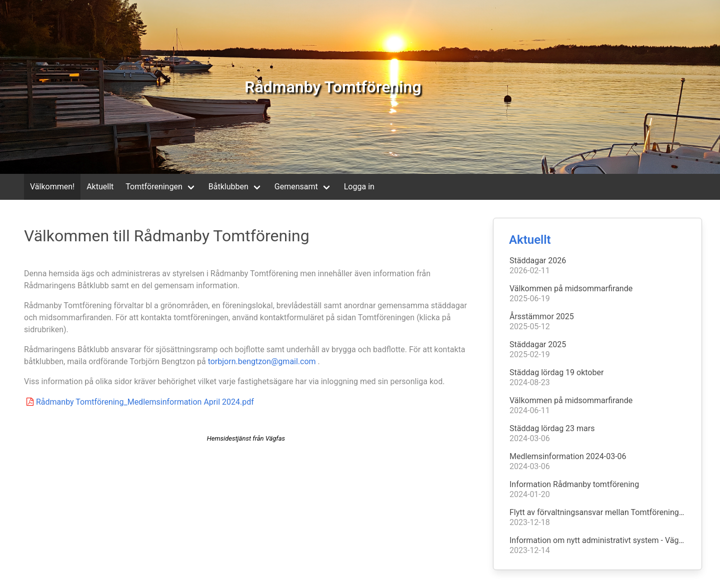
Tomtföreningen (154, 187)
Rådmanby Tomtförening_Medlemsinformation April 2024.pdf (139, 402)
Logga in (359, 187)
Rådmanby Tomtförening (333, 87)
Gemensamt (296, 187)
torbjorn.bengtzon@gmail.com (262, 361)
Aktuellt (100, 187)
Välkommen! (52, 187)
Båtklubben (228, 187)
